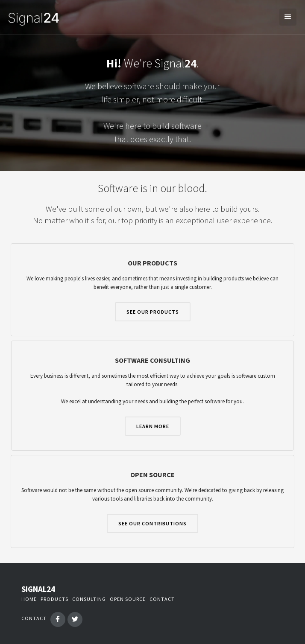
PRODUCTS (54, 599)
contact (162, 599)
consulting (89, 599)
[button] (288, 17)
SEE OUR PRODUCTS (153, 312)
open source (128, 599)
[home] (32, 17)
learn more (153, 426)
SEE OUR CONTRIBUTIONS (152, 523)
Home (29, 599)
